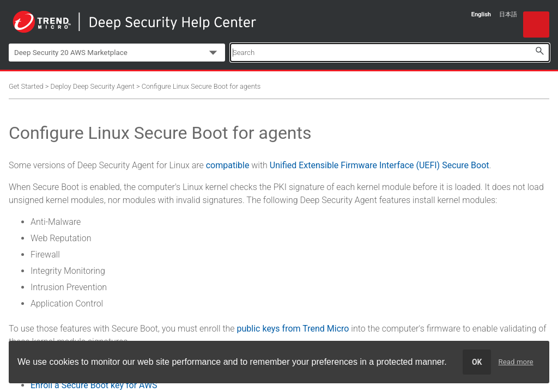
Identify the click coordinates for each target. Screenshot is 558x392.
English (481, 14)
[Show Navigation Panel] (536, 24)
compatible (228, 165)
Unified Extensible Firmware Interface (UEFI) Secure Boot (380, 165)
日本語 (508, 14)
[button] (539, 51)
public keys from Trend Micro (293, 329)
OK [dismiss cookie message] (477, 362)
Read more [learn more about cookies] (516, 362)
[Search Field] (390, 53)
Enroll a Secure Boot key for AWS (94, 385)
